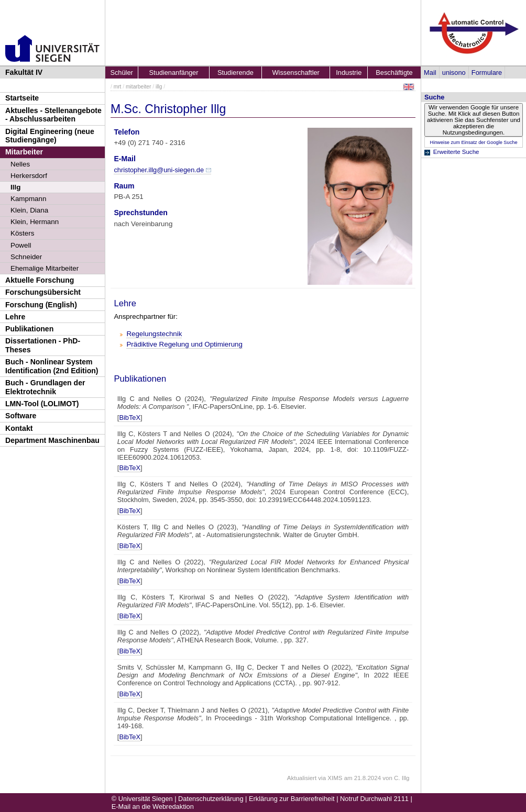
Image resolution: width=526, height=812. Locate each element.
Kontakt (19, 428)
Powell (21, 245)
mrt (118, 87)
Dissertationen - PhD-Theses (43, 345)
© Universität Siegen (142, 799)
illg (159, 87)
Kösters (22, 233)
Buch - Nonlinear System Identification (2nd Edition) (52, 366)
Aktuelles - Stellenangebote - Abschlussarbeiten (53, 115)
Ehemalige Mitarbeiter (45, 268)
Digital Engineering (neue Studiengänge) (50, 136)
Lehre (15, 317)
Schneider (26, 257)
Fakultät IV (24, 72)
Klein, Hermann (35, 222)
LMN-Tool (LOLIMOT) (42, 404)
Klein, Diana (29, 210)
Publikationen (29, 329)
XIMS (335, 778)
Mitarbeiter (24, 152)
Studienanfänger (174, 73)
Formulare (487, 73)
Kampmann (28, 199)
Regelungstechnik (154, 334)
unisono (454, 73)
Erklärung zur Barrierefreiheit (292, 799)
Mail (430, 73)
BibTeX (130, 418)
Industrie (349, 73)
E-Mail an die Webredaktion (153, 807)
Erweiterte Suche (456, 152)
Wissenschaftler (296, 73)
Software (21, 416)
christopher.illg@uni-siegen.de (159, 170)
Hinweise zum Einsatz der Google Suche (473, 142)
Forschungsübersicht (43, 292)
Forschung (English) (41, 305)
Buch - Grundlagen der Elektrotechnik (45, 387)
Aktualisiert (302, 778)
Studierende (235, 73)
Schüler (121, 73)
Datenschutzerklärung (211, 799)
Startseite (22, 98)
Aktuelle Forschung (40, 280)
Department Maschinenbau (52, 440)
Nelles (20, 164)
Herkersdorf (29, 176)
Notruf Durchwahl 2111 (374, 799)
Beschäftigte (394, 73)
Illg (15, 187)
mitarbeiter (138, 87)
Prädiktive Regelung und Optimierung (184, 344)
